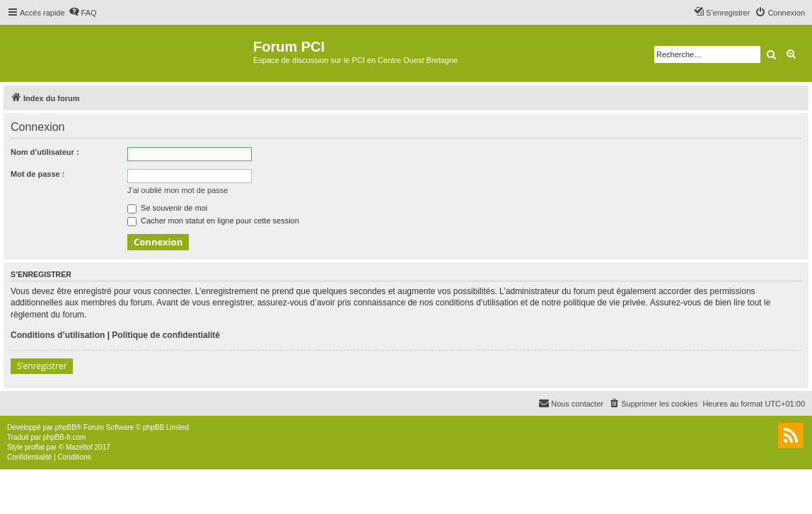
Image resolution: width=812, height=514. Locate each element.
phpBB (66, 427)
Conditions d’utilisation (58, 335)
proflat (35, 447)
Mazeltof (79, 447)
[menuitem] (83, 13)
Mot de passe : (37, 174)
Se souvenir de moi (167, 208)
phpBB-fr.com (65, 437)
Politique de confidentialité (166, 335)
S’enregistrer (42, 366)
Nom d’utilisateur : (45, 152)
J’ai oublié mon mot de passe (178, 190)
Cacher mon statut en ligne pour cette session (213, 221)
